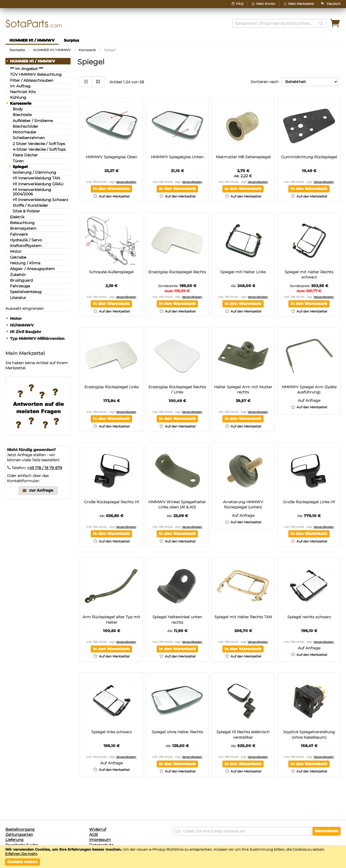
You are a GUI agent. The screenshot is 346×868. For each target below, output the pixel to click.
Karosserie (88, 50)
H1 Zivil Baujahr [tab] (26, 332)
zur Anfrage (41, 491)
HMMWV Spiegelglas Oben (111, 157)
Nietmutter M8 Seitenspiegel (243, 157)
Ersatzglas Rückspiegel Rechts (177, 272)
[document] (173, 856)
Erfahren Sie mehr (21, 854)
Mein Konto (266, 4)
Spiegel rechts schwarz (309, 617)
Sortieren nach (265, 82)
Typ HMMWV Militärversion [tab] (37, 339)
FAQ (240, 4)
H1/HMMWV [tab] (22, 325)
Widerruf (98, 829)
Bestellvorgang (20, 829)
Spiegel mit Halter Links (243, 272)
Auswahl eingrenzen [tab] (24, 308)
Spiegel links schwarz (112, 732)
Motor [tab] (16, 319)
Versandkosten (126, 182)
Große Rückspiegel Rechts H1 (111, 502)
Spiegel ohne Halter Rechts (177, 732)
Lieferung (14, 840)
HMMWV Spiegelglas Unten (177, 157)
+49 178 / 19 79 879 (45, 468)
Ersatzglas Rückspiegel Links (112, 387)
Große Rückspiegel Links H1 (309, 502)
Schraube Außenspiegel (111, 272)
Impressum (100, 840)
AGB (94, 834)
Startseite (18, 50)
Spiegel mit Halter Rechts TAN (243, 617)
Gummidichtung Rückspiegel (309, 157)
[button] (334, 4)
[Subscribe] (327, 831)
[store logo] (34, 24)
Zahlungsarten (19, 834)
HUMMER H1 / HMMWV (52, 50)
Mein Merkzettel (301, 4)
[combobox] (280, 23)
